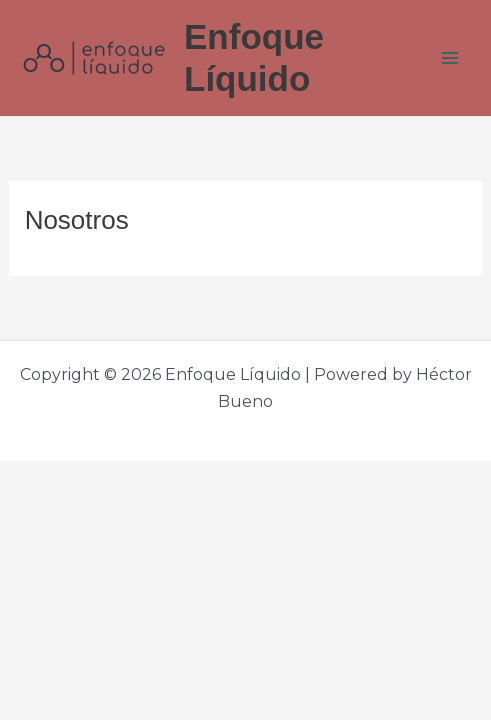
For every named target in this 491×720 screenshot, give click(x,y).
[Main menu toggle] (450, 58)
